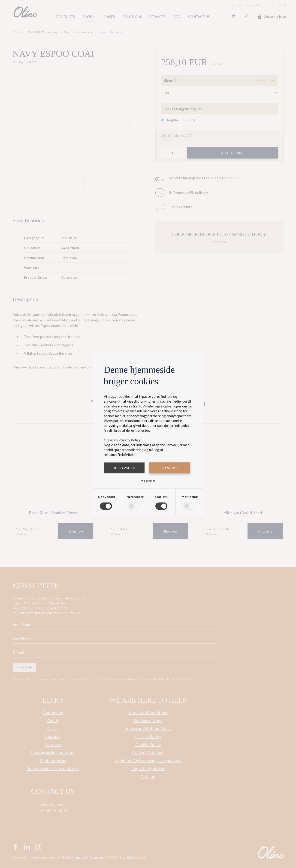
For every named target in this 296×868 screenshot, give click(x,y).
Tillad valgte (124, 468)
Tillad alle (170, 468)
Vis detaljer (148, 482)
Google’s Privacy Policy (122, 440)
